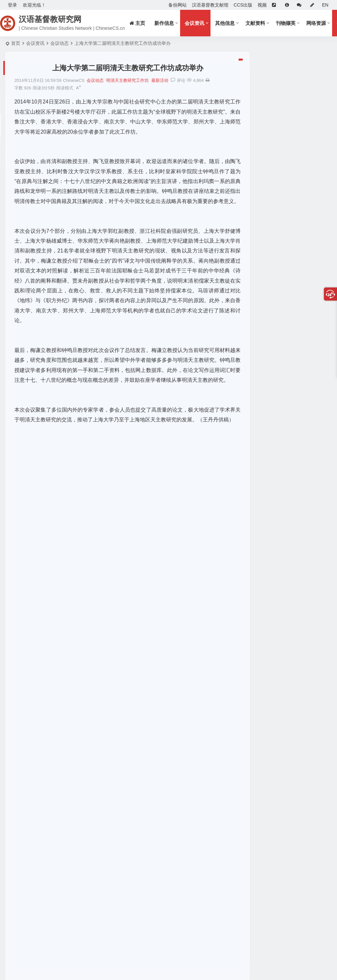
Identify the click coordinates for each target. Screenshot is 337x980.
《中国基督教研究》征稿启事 (283, 100)
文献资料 (256, 23)
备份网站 (177, 5)
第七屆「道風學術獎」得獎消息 (289, 384)
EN (325, 5)
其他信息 (226, 23)
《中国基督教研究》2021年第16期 (292, 413)
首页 (16, 43)
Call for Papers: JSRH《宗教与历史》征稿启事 (284, 91)
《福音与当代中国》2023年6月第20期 (296, 540)
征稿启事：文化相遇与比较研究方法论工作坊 (284, 72)
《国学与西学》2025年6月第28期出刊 (296, 492)
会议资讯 (195, 23)
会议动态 (59, 43)
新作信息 (165, 23)
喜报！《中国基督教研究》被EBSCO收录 (284, 81)
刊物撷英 (287, 23)
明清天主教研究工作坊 (127, 80)
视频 (262, 5)
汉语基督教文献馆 (210, 5)
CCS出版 (243, 5)
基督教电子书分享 (276, 464)
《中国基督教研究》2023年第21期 (292, 356)
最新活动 (160, 80)
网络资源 (317, 23)
